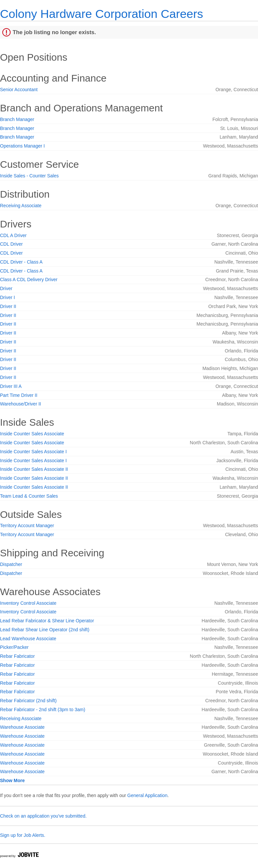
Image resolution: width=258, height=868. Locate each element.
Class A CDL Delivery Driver (29, 279)
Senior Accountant (19, 90)
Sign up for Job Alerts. (23, 835)
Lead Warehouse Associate (28, 639)
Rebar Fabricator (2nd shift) (28, 701)
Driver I (7, 297)
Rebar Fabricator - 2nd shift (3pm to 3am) (43, 710)
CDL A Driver (13, 235)
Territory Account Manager (27, 526)
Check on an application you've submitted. (43, 816)
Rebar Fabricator (17, 656)
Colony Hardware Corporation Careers (102, 14)
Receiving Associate (21, 206)
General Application (147, 795)
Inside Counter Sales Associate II (34, 469)
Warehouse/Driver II (21, 404)
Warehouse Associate (22, 727)
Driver (6, 288)
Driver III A (11, 386)
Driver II (8, 306)
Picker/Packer (14, 647)
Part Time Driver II (19, 395)
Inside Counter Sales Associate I (33, 452)
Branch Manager (17, 119)
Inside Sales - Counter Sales (29, 176)
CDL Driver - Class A (21, 262)
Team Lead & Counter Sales (29, 496)
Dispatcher (11, 564)
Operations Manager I (22, 146)
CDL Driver (11, 244)
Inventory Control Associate (28, 603)
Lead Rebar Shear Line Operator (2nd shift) (45, 630)
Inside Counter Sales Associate (32, 434)
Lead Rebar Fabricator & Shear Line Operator (47, 621)
